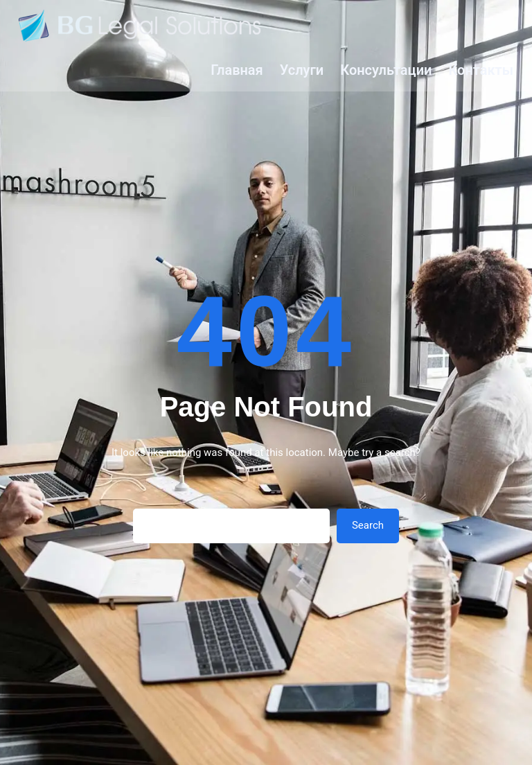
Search (368, 525)
